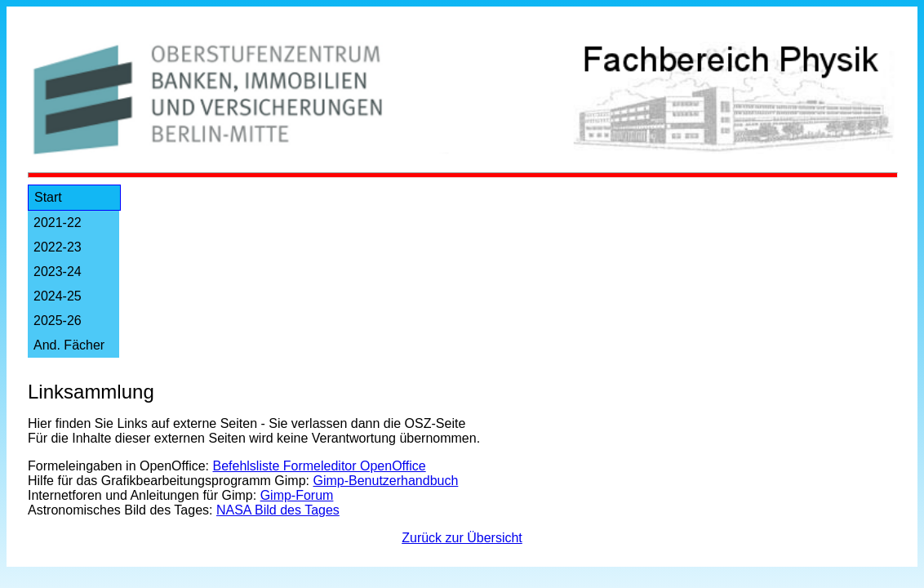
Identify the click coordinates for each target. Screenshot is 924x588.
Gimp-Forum (297, 495)
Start (48, 197)
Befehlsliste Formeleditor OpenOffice (320, 466)
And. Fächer (69, 345)
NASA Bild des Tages (278, 510)
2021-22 (58, 223)
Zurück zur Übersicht (462, 538)
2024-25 (58, 296)
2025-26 (58, 321)
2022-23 (58, 247)
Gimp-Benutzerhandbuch (385, 481)
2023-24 (58, 272)
